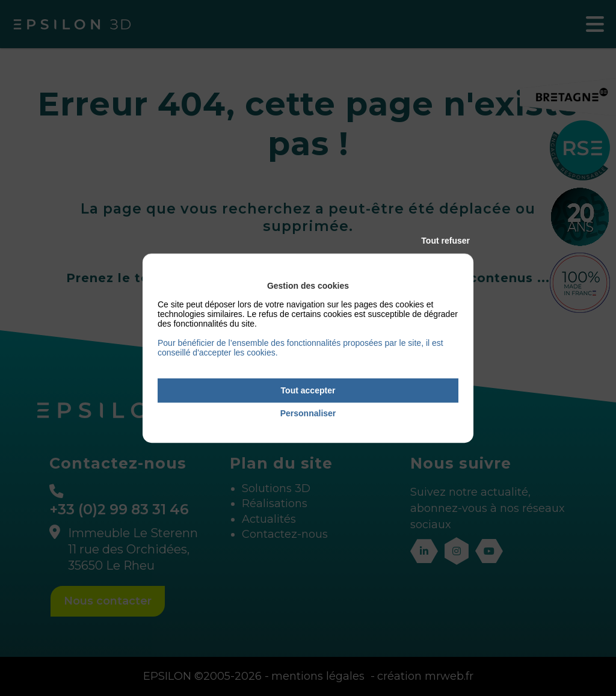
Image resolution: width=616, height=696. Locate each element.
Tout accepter (308, 390)
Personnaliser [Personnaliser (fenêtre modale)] (308, 414)
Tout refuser (445, 241)
